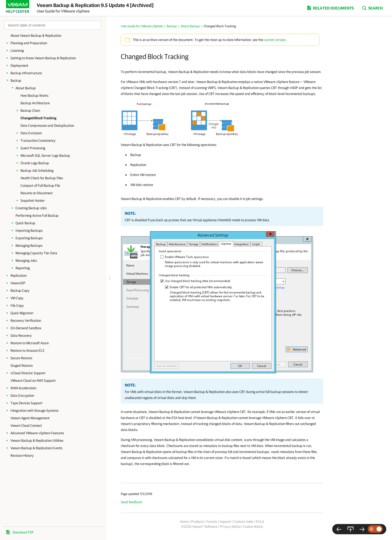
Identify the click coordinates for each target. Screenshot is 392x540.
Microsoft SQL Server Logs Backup (45, 155)
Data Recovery (21, 335)
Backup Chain (30, 110)
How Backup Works (34, 95)
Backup (16, 80)
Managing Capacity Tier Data (36, 253)
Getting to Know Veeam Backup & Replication (43, 58)
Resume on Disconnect (37, 193)
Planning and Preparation (29, 43)
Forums (212, 521)
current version (275, 40)
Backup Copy (20, 290)
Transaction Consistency (38, 140)
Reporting (23, 268)
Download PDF (23, 532)
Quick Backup (25, 223)
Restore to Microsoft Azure (30, 343)
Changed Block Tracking (38, 118)
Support (226, 521)
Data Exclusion (31, 133)
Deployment (19, 65)
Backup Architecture (35, 103)
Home (184, 521)
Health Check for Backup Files (42, 178)
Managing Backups (29, 245)
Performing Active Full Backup (37, 215)
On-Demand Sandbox (26, 328)
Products (197, 521)
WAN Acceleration (23, 388)
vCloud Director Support (28, 373)
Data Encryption (22, 395)
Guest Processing (33, 148)
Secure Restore (21, 358)
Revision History (22, 455)
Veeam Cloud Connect (26, 425)
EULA (260, 521)
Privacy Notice (230, 526)
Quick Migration (22, 313)
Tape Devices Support (26, 403)
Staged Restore (22, 365)
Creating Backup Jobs (31, 208)
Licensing (17, 50)
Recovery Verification (26, 320)
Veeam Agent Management (30, 418)
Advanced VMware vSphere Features (37, 433)
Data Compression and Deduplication (47, 125)
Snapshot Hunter (33, 200)
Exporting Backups (29, 238)
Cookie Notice (253, 526)
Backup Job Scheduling (37, 170)
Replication (18, 275)
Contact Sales (244, 521)
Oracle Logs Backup (35, 163)
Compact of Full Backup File (40, 185)
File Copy (17, 305)
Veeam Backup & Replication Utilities (37, 440)
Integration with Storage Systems (34, 410)
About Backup (26, 88)
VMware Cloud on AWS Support (33, 380)
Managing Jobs (26, 260)
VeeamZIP (18, 283)
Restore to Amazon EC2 (27, 350)
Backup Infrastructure (26, 73)
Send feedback (131, 502)
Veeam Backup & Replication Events (36, 448)
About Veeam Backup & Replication (36, 35)
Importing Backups (29, 230)
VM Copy (17, 298)
